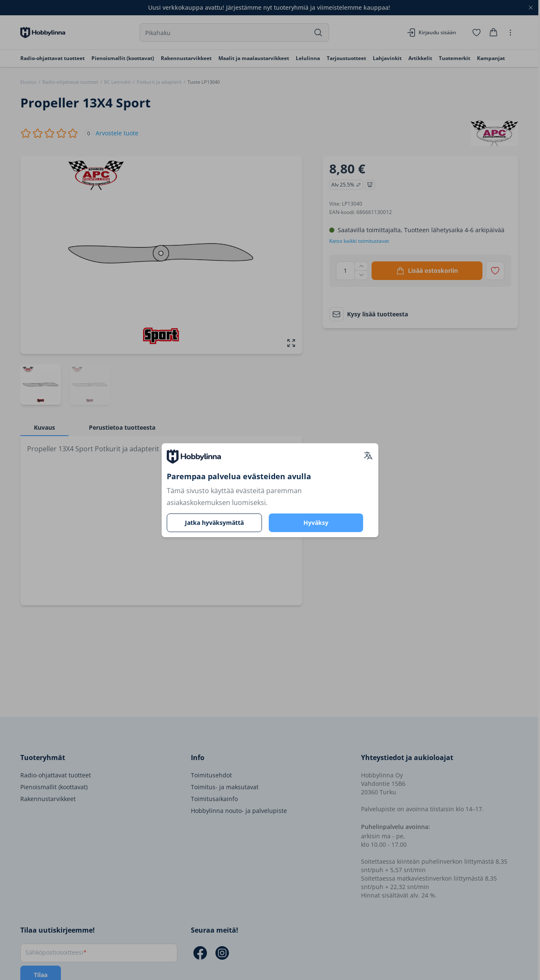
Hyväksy (316, 523)
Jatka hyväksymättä (214, 523)
